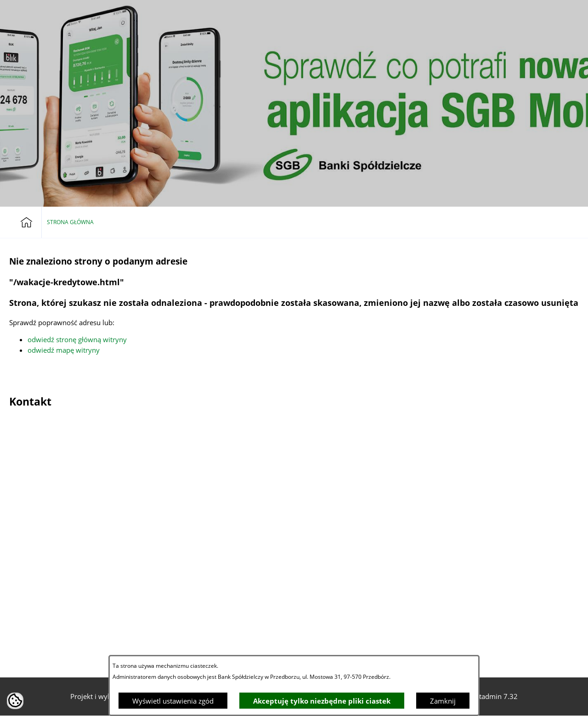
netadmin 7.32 (495, 696)
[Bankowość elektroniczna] (526, 16)
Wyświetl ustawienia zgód (173, 701)
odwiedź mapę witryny (64, 350)
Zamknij (443, 701)
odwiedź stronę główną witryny (77, 339)
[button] (547, 16)
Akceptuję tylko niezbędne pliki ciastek (322, 701)
